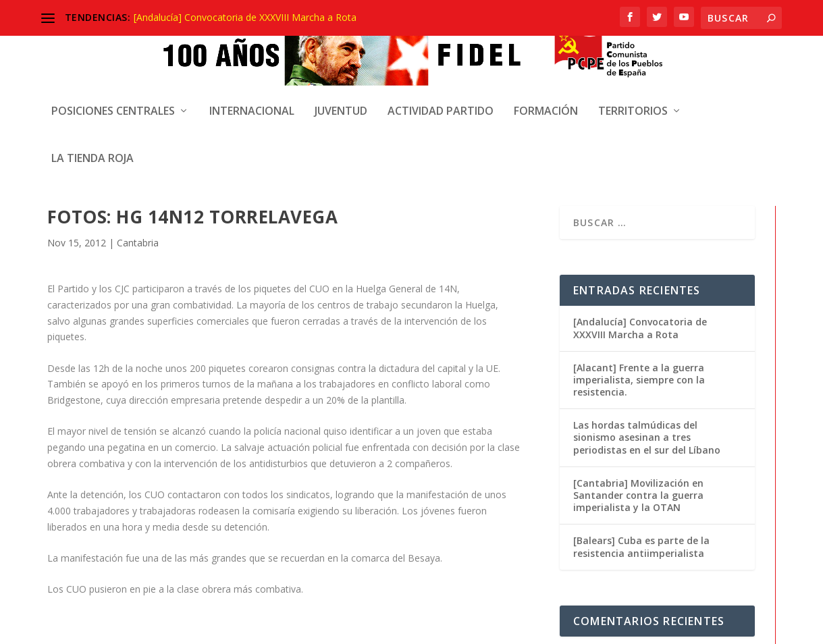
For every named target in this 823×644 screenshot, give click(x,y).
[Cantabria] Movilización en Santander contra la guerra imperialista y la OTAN (638, 374)
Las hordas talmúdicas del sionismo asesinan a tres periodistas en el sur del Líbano (647, 317)
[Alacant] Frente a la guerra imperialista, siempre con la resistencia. (639, 259)
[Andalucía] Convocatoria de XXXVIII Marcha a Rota (245, 17)
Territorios (633, 100)
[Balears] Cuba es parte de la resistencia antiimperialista (641, 426)
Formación (546, 100)
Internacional (252, 100)
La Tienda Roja (92, 147)
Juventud (341, 100)
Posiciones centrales (113, 100)
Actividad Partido (441, 100)
